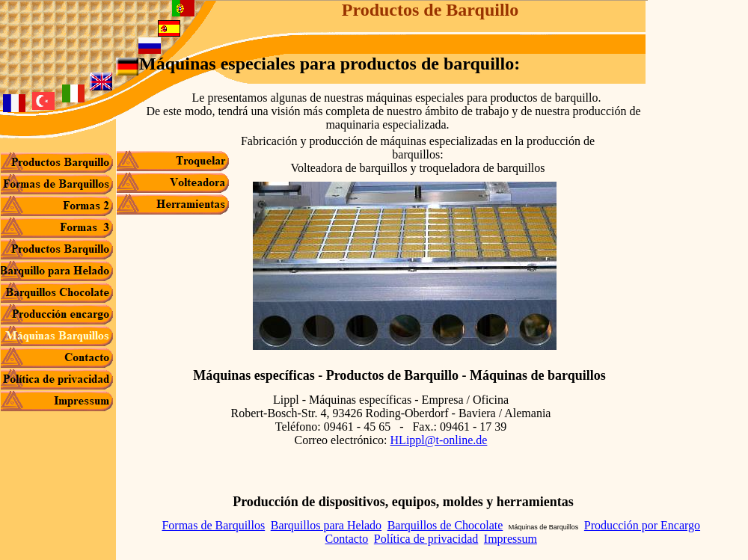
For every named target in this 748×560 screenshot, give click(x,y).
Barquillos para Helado (326, 525)
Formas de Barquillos (213, 525)
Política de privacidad (426, 539)
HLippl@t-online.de (439, 440)
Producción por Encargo (642, 525)
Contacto (347, 539)
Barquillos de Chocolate (445, 525)
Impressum (511, 539)
